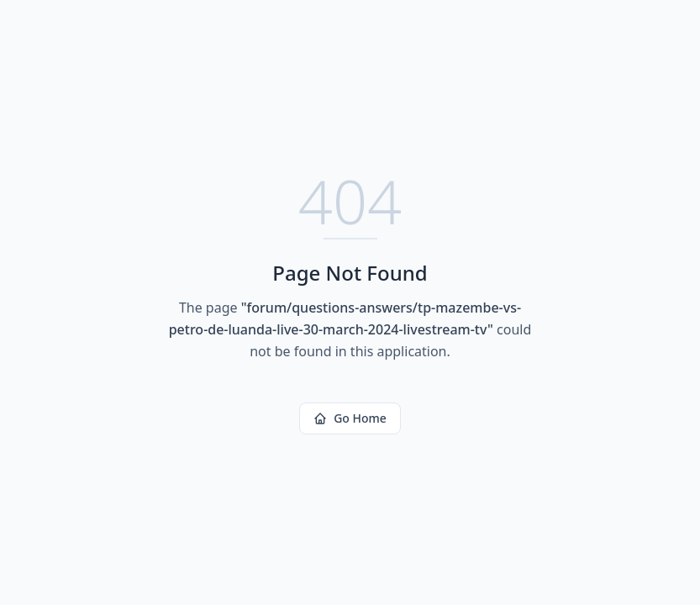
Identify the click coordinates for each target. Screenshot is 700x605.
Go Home (350, 418)
